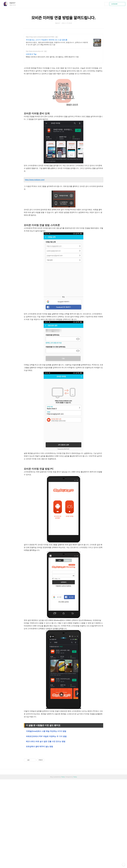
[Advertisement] (63, 767)
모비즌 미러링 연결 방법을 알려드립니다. (63, 18)
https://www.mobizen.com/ (35, 180)
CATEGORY (118, 4)
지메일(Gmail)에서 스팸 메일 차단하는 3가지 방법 (46, 731)
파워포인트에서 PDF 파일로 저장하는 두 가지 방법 (46, 736)
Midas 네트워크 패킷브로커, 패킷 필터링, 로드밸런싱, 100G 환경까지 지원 (52, 57)
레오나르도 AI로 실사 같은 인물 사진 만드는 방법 (46, 741)
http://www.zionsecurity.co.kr (35, 51)
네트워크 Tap (31, 54)
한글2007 (13, 3)
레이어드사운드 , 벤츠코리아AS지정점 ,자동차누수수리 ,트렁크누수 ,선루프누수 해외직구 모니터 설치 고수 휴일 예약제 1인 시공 (57, 44)
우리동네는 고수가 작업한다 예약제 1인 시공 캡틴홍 (47, 40)
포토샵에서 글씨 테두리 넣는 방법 (39, 746)
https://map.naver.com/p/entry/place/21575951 (40, 37)
